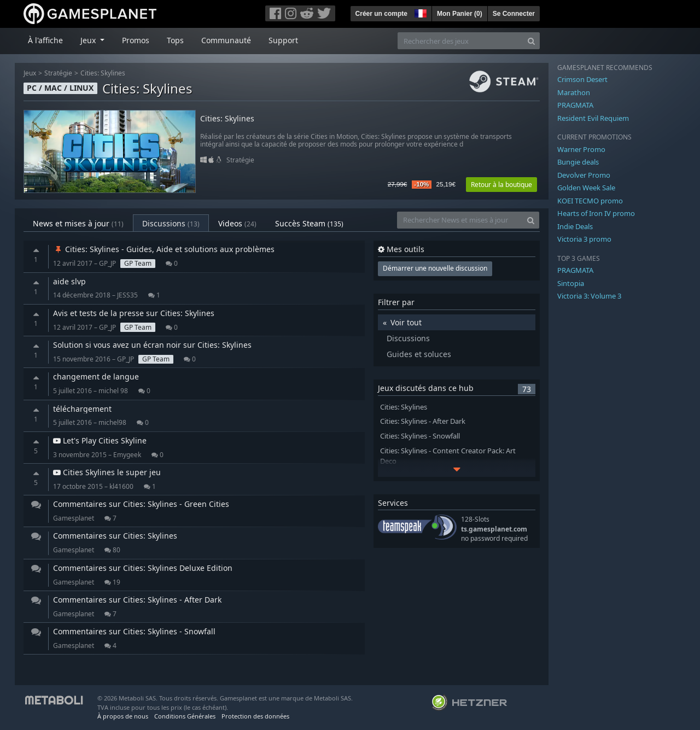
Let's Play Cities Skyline (100, 440)
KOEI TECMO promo (590, 201)
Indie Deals (575, 226)
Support (283, 40)
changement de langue (96, 376)
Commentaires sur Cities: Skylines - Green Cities (141, 504)
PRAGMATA (575, 105)
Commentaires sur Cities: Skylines (115, 536)
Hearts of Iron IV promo (596, 213)
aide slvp (69, 281)
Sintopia (571, 283)
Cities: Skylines (103, 73)
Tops (175, 40)
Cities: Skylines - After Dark (423, 421)
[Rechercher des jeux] (460, 41)
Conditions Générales (185, 716)
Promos (136, 40)
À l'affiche (45, 40)
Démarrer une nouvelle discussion (435, 268)
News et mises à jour (78, 223)
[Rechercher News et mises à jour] (460, 220)
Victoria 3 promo (584, 239)
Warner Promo (581, 149)
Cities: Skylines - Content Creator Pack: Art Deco (448, 456)
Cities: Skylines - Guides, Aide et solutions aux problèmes (164, 249)
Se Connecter (514, 14)
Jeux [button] (89, 40)
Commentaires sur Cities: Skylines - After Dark (137, 600)
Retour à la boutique (501, 185)
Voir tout (406, 322)
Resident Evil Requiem (593, 118)
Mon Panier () (460, 14)
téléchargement (82, 409)
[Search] (531, 41)
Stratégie (58, 73)
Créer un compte (381, 14)
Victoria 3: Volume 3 (589, 296)
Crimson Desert (582, 79)
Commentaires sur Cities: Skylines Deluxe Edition (143, 568)
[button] (419, 12)
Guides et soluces (419, 354)
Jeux (30, 73)
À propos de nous (123, 716)
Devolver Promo (584, 175)
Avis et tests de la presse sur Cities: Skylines (134, 313)
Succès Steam (309, 223)
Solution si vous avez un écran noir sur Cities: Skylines (152, 345)
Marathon (574, 92)
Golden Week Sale (586, 188)
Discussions (171, 223)
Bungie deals (578, 162)
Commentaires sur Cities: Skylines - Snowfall (134, 631)
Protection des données (255, 716)
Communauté (226, 40)
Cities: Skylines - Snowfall (420, 436)
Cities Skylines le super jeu (107, 472)
